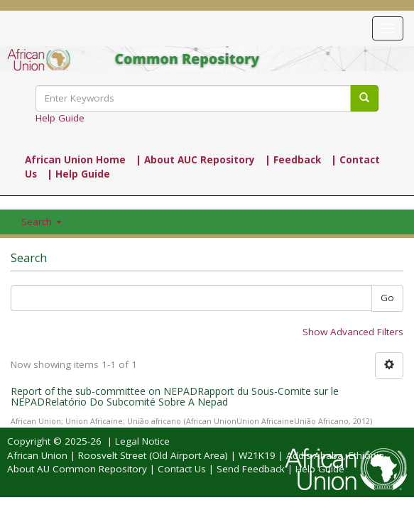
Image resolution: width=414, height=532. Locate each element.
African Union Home (75, 160)
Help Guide (60, 118)
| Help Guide (78, 174)
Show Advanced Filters (353, 332)
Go (387, 298)
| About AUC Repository (195, 160)
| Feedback (293, 160)
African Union (37, 455)
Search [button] (42, 222)
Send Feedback (251, 469)
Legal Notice (142, 441)
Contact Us (182, 469)
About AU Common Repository (77, 469)
